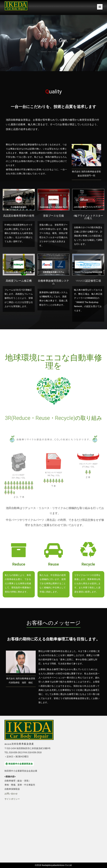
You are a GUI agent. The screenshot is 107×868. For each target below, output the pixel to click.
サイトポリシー (12, 799)
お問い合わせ (11, 794)
